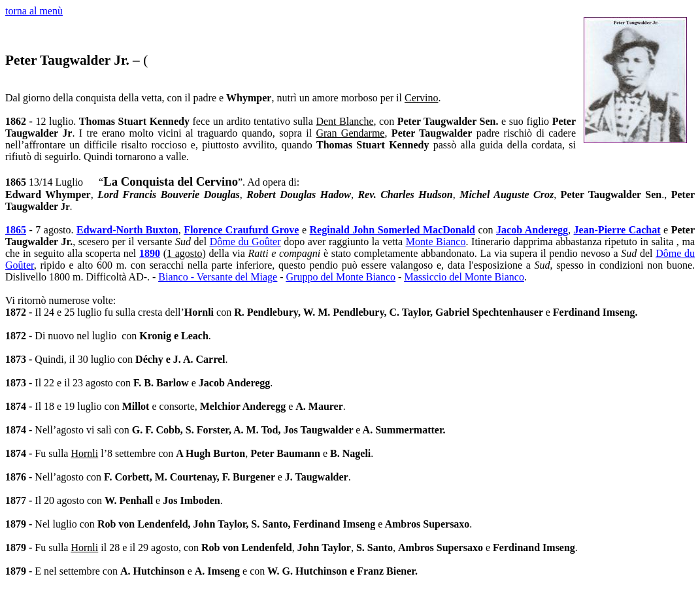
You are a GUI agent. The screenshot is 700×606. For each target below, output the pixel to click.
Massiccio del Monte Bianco (464, 277)
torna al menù (34, 11)
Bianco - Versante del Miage (218, 277)
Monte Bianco (436, 242)
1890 (150, 253)
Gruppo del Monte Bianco (341, 277)
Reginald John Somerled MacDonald (392, 230)
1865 (16, 230)
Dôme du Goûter (245, 242)
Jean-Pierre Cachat (617, 230)
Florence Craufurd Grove (241, 230)
